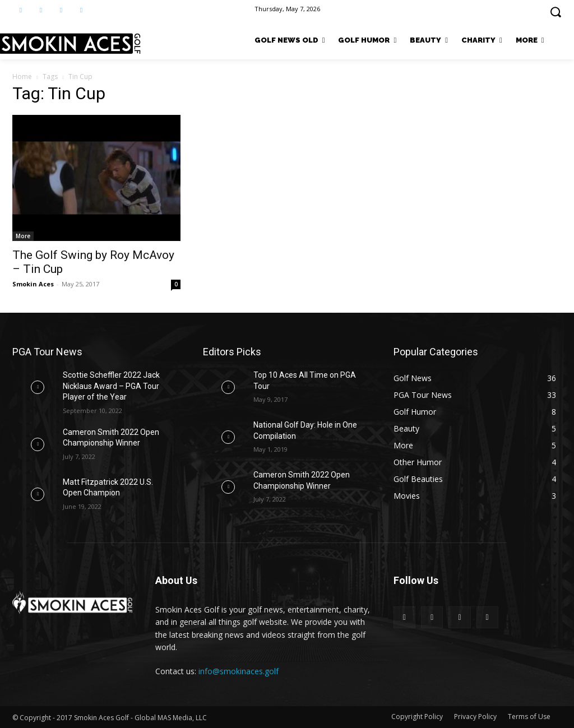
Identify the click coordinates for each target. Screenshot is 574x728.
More (23, 236)
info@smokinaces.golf (239, 671)
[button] (556, 12)
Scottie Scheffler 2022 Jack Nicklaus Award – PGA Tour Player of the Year (111, 386)
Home (22, 76)
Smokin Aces (33, 284)
